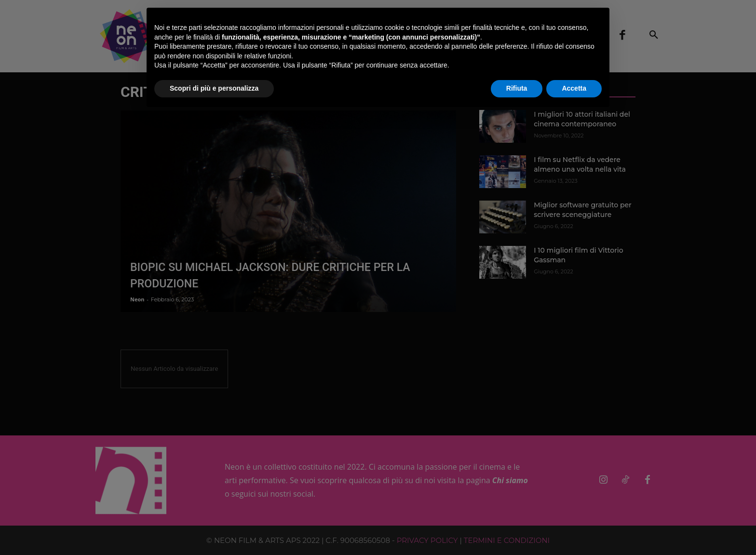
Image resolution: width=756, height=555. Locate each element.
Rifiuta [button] (517, 88)
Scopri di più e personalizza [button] (214, 88)
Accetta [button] (574, 88)
